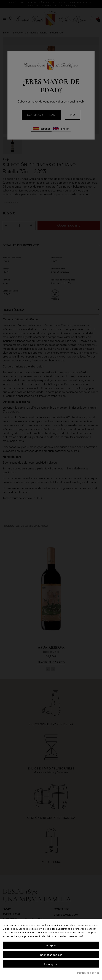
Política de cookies (88, 973)
